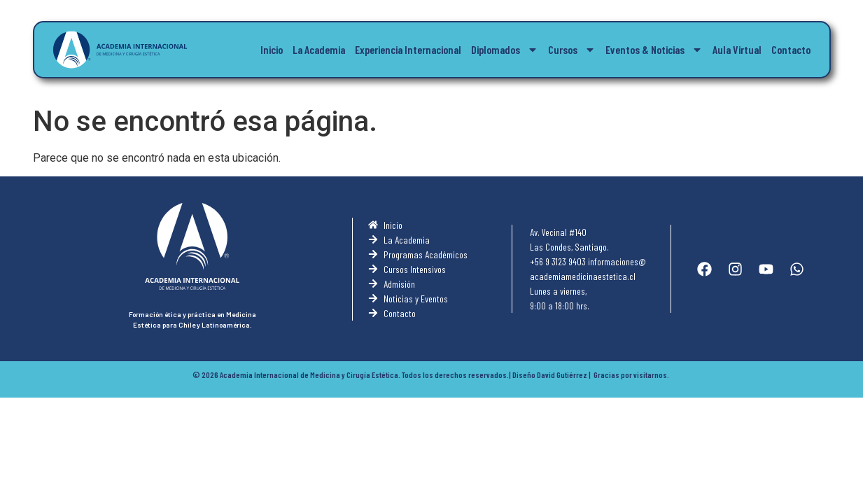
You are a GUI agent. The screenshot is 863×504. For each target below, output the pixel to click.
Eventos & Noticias (654, 50)
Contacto (791, 49)
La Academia (319, 49)
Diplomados (505, 50)
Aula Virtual (737, 49)
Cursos (572, 50)
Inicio (272, 49)
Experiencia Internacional (408, 49)
